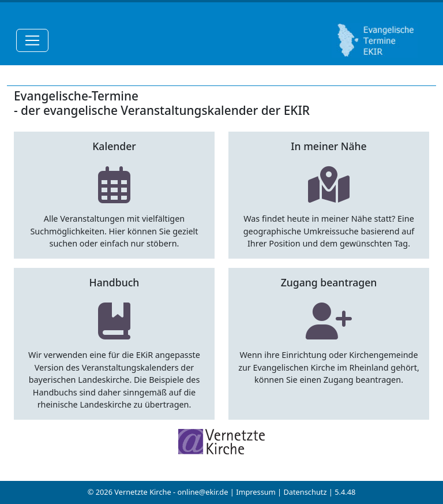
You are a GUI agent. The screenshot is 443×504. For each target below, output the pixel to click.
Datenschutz (305, 492)
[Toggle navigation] (32, 40)
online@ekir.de (202, 492)
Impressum (256, 492)
